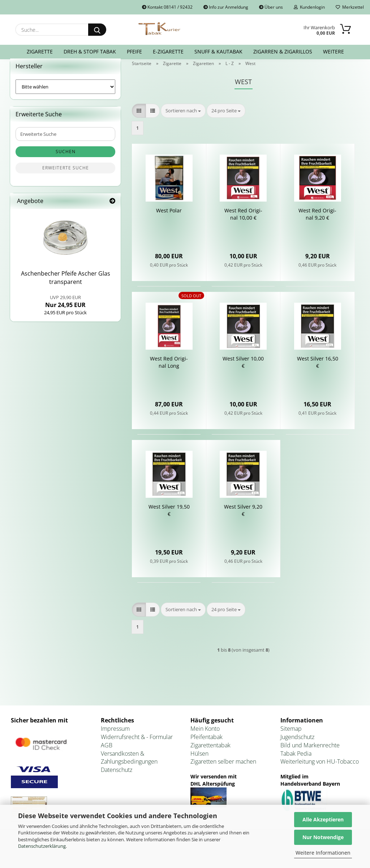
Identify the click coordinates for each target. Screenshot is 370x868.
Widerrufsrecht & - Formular (137, 746)
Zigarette (40, 51)
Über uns (271, 7)
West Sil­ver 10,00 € (243, 371)
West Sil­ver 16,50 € (318, 371)
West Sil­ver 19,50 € (169, 519)
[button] (139, 119)
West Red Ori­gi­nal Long (169, 371)
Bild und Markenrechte (310, 754)
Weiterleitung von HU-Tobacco (320, 770)
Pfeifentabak (206, 746)
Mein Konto (205, 737)
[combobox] (183, 119)
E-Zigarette (168, 51)
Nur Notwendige (323, 837)
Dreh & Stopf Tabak (90, 51)
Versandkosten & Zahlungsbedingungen (129, 766)
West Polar (169, 219)
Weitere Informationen (323, 853)
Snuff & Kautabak (218, 51)
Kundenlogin (309, 7)
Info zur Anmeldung (226, 7)
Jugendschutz (297, 746)
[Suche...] (97, 30)
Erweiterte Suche (66, 177)
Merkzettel (350, 7)
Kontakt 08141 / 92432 (167, 7)
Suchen (66, 161)
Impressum (115, 737)
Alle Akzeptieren (323, 819)
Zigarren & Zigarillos (283, 51)
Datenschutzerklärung (42, 846)
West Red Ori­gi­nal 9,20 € (317, 223)
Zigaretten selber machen (223, 770)
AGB (107, 754)
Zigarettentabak (210, 754)
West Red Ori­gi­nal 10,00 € (243, 223)
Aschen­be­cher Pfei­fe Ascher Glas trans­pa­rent (66, 287)
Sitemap (291, 737)
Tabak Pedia (296, 762)
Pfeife (134, 51)
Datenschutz (117, 778)
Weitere (334, 51)
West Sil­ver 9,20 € (243, 519)
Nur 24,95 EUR (65, 310)
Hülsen (199, 762)
